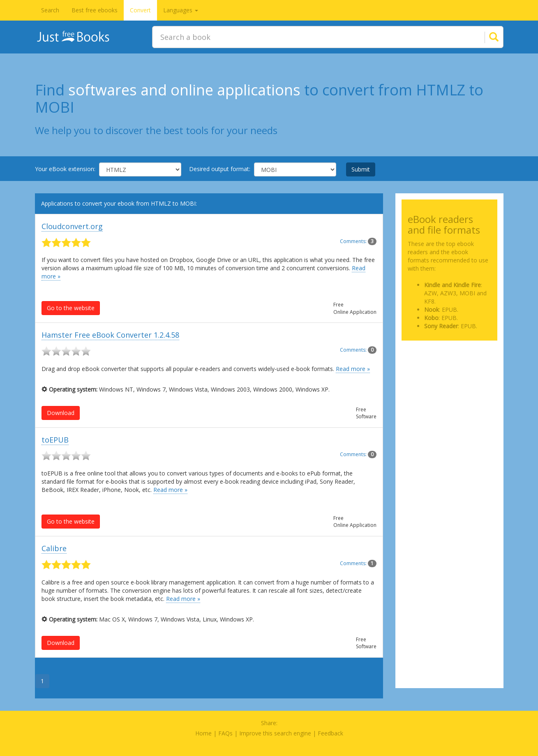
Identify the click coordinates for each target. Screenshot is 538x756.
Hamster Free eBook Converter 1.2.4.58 (110, 335)
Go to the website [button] (71, 308)
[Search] (484, 37)
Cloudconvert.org (72, 226)
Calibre (54, 548)
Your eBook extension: (65, 169)
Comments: (358, 241)
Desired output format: (220, 169)
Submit (361, 169)
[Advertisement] (449, 388)
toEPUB (55, 440)
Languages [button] (181, 10)
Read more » (353, 369)
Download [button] (61, 413)
